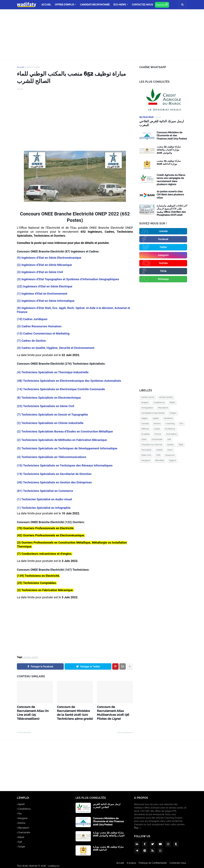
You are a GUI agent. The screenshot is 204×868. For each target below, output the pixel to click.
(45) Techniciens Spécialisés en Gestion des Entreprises (54, 482)
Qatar (144, 439)
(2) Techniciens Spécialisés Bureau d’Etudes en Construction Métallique (65, 432)
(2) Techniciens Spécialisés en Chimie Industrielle (50, 423)
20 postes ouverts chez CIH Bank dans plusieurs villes (170, 194)
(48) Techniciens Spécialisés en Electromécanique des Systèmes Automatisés (69, 381)
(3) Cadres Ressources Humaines (39, 326)
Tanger (173, 412)
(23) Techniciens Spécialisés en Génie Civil (46, 406)
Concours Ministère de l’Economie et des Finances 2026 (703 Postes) (172, 135)
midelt (159, 449)
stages (144, 418)
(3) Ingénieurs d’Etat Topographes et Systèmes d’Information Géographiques (68, 279)
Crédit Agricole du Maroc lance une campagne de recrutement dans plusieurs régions (171, 179)
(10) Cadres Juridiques (32, 319)
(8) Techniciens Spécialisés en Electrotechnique (49, 398)
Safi (169, 439)
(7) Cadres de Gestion (31, 341)
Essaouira (170, 455)
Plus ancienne (124, 730)
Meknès (145, 428)
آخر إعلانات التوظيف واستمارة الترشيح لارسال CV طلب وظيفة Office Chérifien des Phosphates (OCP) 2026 (172, 210)
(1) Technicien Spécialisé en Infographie (44, 508)
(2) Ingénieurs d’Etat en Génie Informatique (46, 301)
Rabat (172, 402)
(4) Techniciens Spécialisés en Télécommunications (52, 457)
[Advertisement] (102, 35)
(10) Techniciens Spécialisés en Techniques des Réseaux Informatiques (65, 466)
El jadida (145, 434)
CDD (158, 455)
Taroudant (146, 449)
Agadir (156, 418)
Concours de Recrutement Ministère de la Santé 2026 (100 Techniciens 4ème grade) (73, 711)
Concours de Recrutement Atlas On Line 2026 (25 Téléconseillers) (33, 710)
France (158, 434)
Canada (145, 423)
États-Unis (146, 455)
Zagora (172, 460)
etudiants (168, 418)
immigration (147, 407)
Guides (170, 444)
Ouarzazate (157, 439)
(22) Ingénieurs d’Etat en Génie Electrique (45, 286)
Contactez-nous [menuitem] (142, 5)
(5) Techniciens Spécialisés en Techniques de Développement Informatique (67, 448)
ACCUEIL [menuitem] (46, 5)
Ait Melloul (170, 428)
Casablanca (159, 402)
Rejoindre (162, 5)
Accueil (21, 67)
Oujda (157, 428)
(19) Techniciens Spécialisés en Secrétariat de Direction (54, 474)
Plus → (138, 825)
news (170, 449)
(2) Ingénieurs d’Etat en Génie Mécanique (44, 265)
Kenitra (157, 423)
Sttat (181, 444)
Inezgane (146, 460)
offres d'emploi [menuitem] (64, 5)
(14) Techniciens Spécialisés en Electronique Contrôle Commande (61, 389)
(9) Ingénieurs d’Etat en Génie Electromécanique (49, 258)
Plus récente (25, 730)
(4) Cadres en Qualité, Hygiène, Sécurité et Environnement (56, 348)
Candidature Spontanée (153, 412)
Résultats (160, 460)
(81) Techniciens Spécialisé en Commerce (45, 491)
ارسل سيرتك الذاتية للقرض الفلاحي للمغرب (160, 123)
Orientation (171, 434)
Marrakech (163, 407)
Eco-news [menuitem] (120, 5)
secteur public (33, 67)
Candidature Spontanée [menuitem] (95, 5)
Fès (181, 423)
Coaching (170, 423)
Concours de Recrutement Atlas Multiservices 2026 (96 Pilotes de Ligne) (114, 710)
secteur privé (148, 397)
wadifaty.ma (54, 863)
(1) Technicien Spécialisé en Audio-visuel (44, 499)
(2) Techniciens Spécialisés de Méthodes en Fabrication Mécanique (62, 440)
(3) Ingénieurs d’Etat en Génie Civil (40, 272)
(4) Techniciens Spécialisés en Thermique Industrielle (53, 372)
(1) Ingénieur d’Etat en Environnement (42, 294)
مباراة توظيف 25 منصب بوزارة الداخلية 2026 (169, 162)
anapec (145, 402)
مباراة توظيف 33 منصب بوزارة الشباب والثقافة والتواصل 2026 (169, 149)
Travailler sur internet (152, 444)
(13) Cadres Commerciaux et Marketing (43, 334)
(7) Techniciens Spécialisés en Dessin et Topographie (52, 415)
